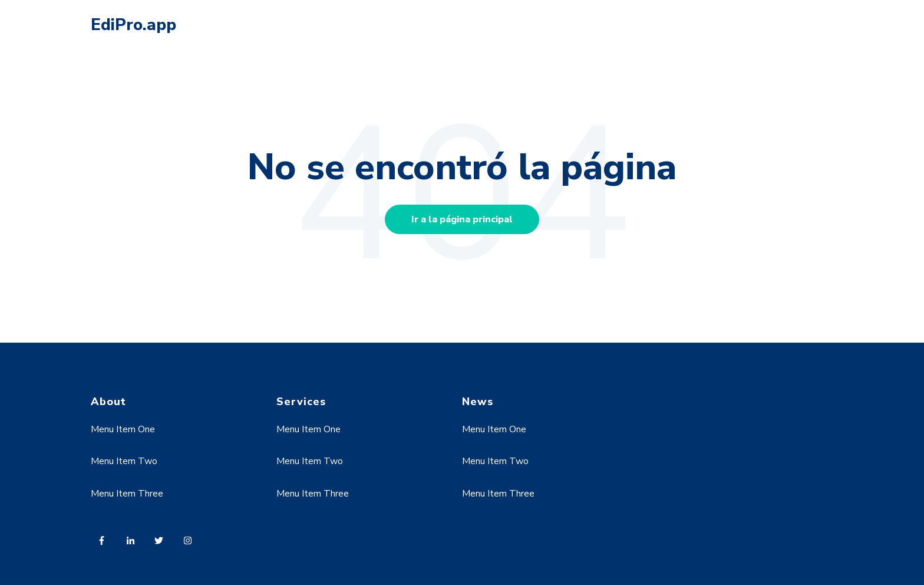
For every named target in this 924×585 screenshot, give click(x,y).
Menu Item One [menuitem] (123, 429)
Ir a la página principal (462, 219)
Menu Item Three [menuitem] (127, 494)
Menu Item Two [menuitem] (124, 461)
